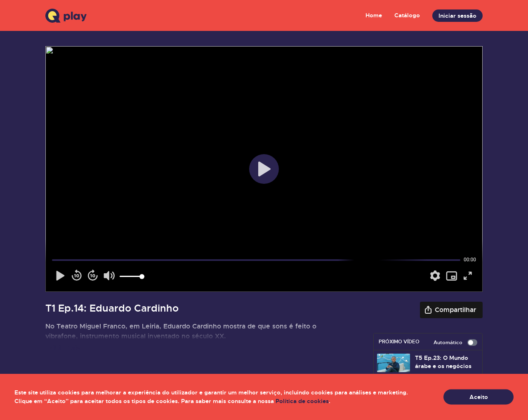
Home (374, 15)
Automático (455, 343)
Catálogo (407, 15)
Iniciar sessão (457, 16)
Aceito (479, 397)
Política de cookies (302, 401)
